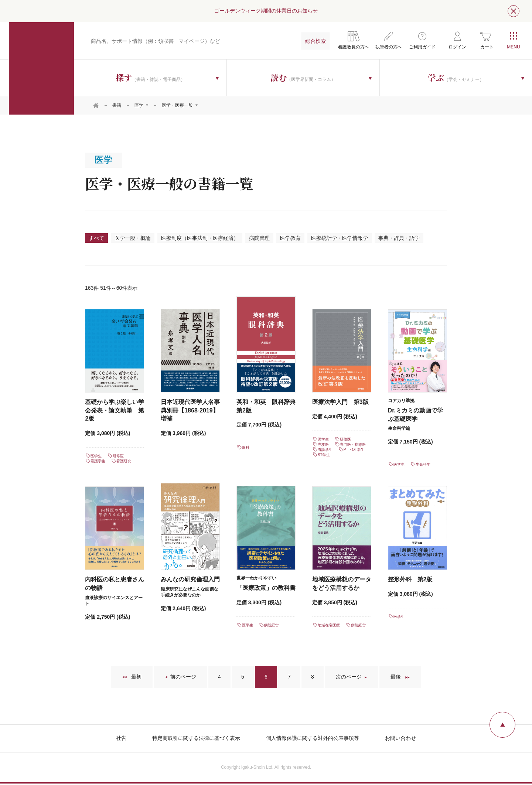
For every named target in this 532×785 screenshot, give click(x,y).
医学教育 (290, 238)
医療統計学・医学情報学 (340, 238)
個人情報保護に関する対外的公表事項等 (313, 738)
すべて (96, 238)
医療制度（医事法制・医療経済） (200, 238)
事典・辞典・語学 (399, 238)
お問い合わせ (400, 738)
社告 (121, 738)
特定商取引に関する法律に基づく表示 (196, 738)
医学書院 (41, 68)
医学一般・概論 (133, 238)
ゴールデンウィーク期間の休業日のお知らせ (266, 11)
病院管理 (259, 238)
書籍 (117, 105)
